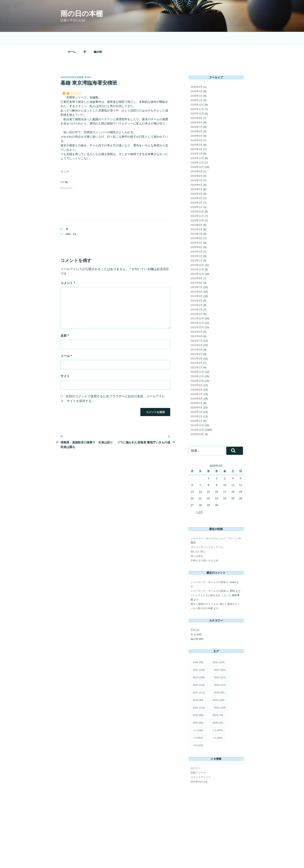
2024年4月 (197, 167)
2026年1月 (197, 73)
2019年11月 (197, 403)
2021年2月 (197, 336)
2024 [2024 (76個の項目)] (218, 688)
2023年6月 (197, 212)
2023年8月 (197, 203)
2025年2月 (197, 122)
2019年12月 (197, 399)
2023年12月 (197, 185)
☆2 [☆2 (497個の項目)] (217, 704)
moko (88, 51)
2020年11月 (197, 350)
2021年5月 (197, 323)
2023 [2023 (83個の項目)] (198, 688)
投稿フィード (198, 746)
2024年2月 (197, 176)
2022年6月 (197, 265)
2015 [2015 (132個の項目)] (199, 658)
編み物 (98, 25)
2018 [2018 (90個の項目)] (219, 666)
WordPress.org (199, 755)
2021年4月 (197, 327)
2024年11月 (197, 136)
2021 (68, 207)
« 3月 (200, 485)
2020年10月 (197, 354)
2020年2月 (197, 390)
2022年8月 (197, 256)
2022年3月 (197, 278)
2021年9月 (197, 305)
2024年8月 (197, 149)
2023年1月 (197, 234)
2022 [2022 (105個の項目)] (220, 681)
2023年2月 (197, 229)
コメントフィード (201, 750)
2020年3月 (197, 385)
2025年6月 (197, 105)
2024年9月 (197, 145)
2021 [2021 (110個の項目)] (199, 681)
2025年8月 (197, 96)
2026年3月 (197, 65)
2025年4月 (197, 114)
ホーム (72, 25)
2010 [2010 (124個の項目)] (218, 636)
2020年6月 (197, 372)
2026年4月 (197, 60)
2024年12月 (197, 131)
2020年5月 (197, 376)
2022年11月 (197, 243)
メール (66, 329)
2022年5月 (197, 269)
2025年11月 (197, 82)
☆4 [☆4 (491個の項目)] (217, 711)
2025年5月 (197, 109)
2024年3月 (197, 171)
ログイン (196, 741)
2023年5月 (197, 216)
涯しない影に (198, 525)
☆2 (74, 207)
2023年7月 (197, 207)
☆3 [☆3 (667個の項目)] (198, 711)
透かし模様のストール (203, 577)
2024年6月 (197, 158)
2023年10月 (197, 194)
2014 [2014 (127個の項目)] (220, 651)
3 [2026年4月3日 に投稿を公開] (225, 452)
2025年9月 (197, 91)
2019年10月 (197, 407)
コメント (68, 256)
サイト (65, 349)
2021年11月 (197, 296)
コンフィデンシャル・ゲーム (207, 520)
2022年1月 (197, 287)
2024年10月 (197, 140)
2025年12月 (197, 78)
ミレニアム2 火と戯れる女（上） (209, 569)
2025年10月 (197, 87)
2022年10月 (197, 247)
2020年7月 (197, 367)
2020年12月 (197, 345)
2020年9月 (197, 358)
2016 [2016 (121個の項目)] (220, 658)
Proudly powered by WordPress (76, 859)
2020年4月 (197, 381)
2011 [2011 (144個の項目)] (199, 643)
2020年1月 (197, 394)
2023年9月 (197, 198)
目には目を (197, 529)
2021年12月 (197, 292)
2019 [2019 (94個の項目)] (198, 673)
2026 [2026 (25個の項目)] (218, 696)
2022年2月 (197, 283)
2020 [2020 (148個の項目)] (218, 673)
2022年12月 (197, 238)
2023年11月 (197, 189)
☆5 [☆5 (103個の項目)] (198, 719)
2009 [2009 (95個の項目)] (198, 636)
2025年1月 (197, 127)
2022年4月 (197, 274)
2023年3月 (197, 225)
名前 (65, 309)
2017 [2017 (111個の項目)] (199, 666)
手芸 (193, 603)
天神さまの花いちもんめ (204, 534)
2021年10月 (197, 301)
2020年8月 (197, 363)
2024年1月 (197, 180)
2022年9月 (197, 252)
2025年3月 (197, 118)
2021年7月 (197, 314)
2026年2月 (197, 69)
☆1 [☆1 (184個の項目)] (198, 704)
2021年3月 (197, 332)
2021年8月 (197, 310)
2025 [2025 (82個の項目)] (198, 696)
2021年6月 (197, 318)
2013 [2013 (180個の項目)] (199, 651)
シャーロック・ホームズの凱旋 (208, 555)
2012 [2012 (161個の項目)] (220, 643)
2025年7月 (197, 100)
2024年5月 (197, 163)
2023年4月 (197, 220)
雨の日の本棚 (82, 14)
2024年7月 (197, 154)
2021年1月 (197, 341)
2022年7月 (197, 261)
